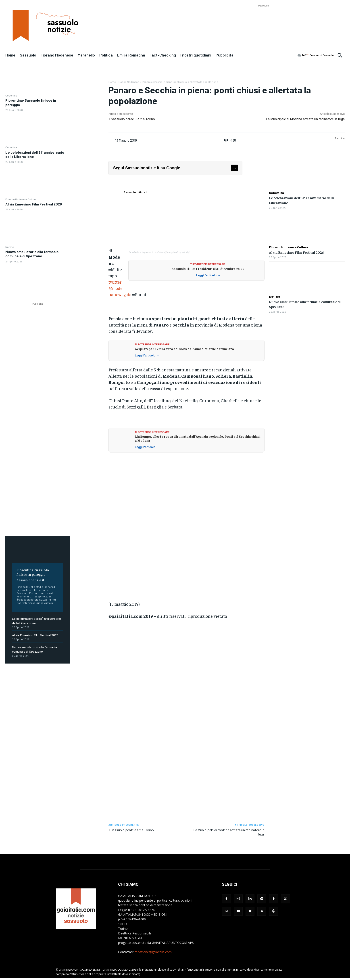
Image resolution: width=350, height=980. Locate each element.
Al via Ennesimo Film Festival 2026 (34, 204)
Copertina (11, 95)
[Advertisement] (263, 18)
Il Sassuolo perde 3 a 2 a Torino (132, 119)
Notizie (9, 247)
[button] (340, 55)
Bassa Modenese (129, 82)
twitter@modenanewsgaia (120, 288)
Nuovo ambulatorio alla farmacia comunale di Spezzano (32, 254)
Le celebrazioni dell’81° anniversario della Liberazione (35, 154)
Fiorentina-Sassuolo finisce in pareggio (33, 572)
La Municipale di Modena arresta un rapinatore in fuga (305, 119)
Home (112, 82)
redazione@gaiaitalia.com (153, 952)
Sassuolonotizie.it (30, 580)
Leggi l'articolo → (208, 275)
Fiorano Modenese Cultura (21, 199)
